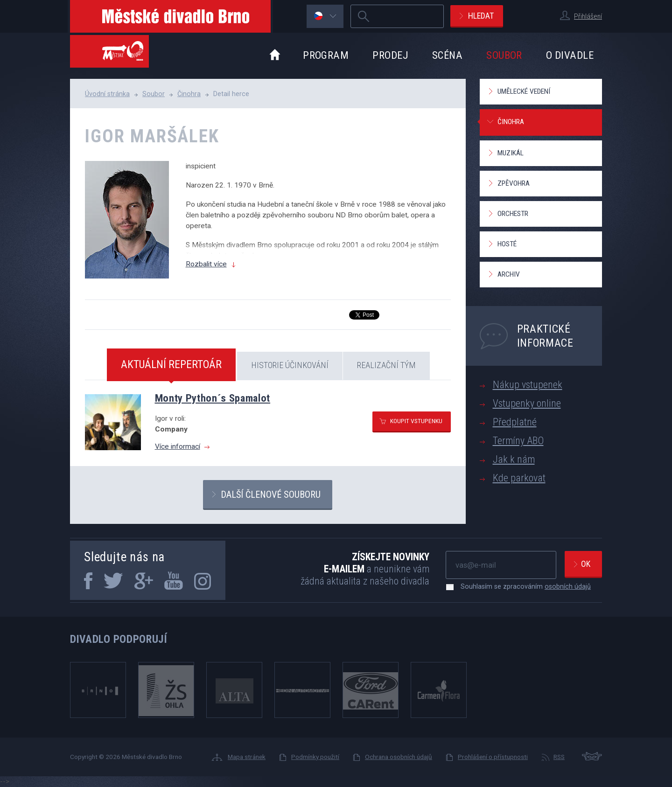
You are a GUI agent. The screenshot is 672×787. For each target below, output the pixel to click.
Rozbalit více (206, 264)
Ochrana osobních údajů (399, 757)
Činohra (189, 94)
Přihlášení (588, 16)
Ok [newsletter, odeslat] (586, 564)
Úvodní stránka (107, 94)
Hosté (507, 244)
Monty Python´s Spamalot (213, 398)
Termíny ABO (518, 441)
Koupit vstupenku (416, 421)
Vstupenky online (527, 403)
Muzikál (511, 153)
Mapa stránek (247, 757)
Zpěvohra (514, 183)
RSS (559, 757)
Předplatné (515, 422)
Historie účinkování (290, 365)
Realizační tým (386, 365)
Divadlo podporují (119, 639)
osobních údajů (568, 586)
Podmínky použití (315, 757)
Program (326, 55)
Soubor (504, 55)
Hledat (481, 16)
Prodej (390, 55)
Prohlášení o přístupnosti (493, 757)
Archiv (509, 274)
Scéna (447, 55)
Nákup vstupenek (528, 385)
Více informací (178, 446)
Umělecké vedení (524, 91)
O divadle (570, 55)
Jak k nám (514, 459)
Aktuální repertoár (171, 364)
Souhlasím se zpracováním (521, 586)
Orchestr (513, 214)
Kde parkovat (519, 478)
